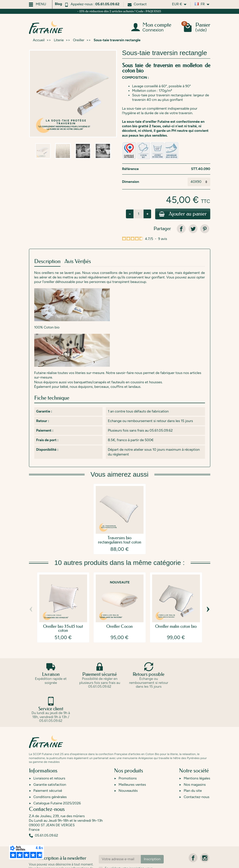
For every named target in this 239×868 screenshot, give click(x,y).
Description (47, 262)
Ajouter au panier (182, 214)
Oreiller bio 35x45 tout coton (63, 629)
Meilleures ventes (132, 751)
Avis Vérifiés (78, 262)
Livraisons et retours (49, 745)
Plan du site (193, 757)
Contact (137, 4)
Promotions (128, 745)
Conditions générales (50, 763)
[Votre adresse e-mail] (120, 825)
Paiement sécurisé (48, 757)
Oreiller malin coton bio (176, 627)
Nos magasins (195, 751)
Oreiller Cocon (119, 627)
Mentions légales (197, 745)
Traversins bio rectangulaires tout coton (120, 541)
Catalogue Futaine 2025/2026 (57, 770)
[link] (181, 229)
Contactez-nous (196, 763)
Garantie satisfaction (50, 751)
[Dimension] (199, 182)
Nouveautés (128, 757)
